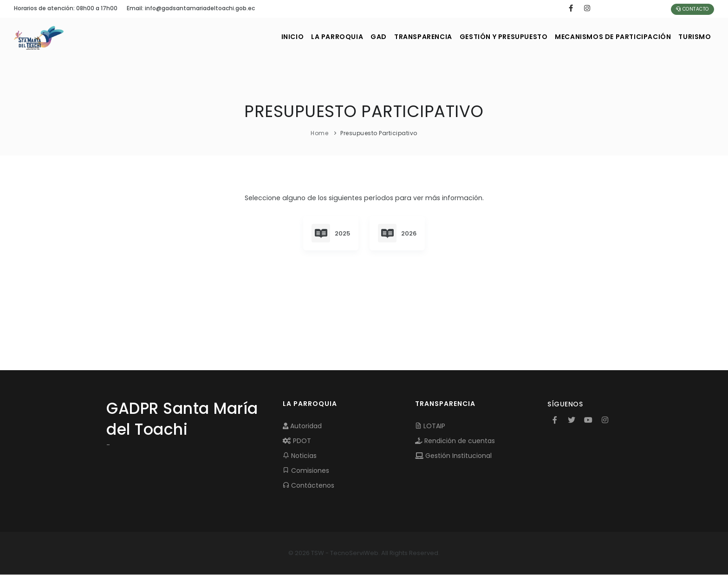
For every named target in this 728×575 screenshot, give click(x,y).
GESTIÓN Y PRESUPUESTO (488, 37)
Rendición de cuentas (455, 441)
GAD (350, 37)
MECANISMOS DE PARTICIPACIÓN (604, 37)
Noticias (300, 456)
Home (319, 133)
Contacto (692, 9)
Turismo (692, 37)
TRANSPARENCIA (401, 37)
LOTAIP (430, 426)
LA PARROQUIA (302, 37)
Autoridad (302, 426)
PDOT (297, 441)
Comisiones (306, 471)
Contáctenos (309, 486)
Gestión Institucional (453, 456)
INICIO (251, 37)
